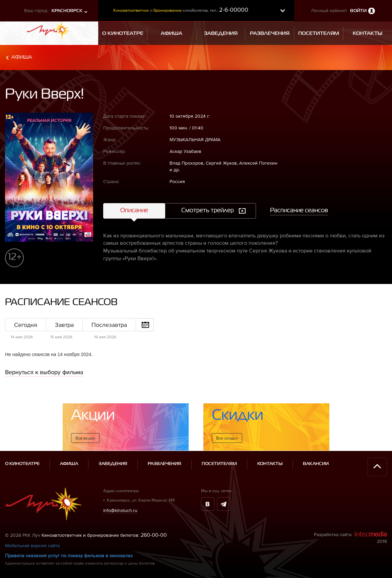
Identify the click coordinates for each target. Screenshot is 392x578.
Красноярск (67, 11)
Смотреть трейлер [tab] (208, 211)
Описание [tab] (134, 211)
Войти (358, 11)
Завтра (64, 325)
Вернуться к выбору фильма (44, 372)
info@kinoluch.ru (120, 510)
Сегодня (26, 325)
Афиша (22, 57)
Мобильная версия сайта (32, 545)
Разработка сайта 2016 (350, 537)
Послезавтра (109, 325)
